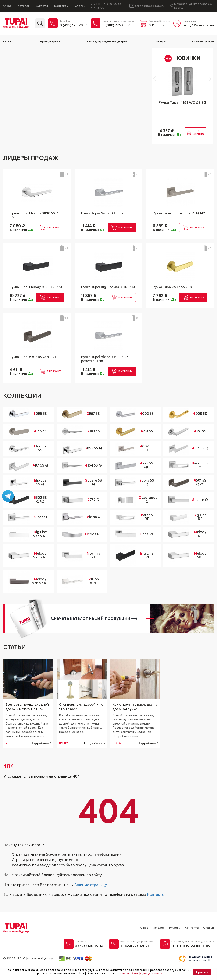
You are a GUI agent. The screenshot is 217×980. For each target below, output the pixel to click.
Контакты (61, 6)
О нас (7, 6)
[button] (155, 79)
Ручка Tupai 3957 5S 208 (174, 290)
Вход (187, 25)
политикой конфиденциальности (141, 974)
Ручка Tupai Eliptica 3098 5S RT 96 (35, 216)
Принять (202, 972)
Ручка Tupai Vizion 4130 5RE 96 (106, 216)
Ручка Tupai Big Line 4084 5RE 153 (108, 293)
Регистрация (204, 25)
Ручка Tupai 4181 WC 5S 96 (182, 103)
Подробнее (40, 755)
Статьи (80, 6)
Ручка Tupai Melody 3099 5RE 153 (36, 293)
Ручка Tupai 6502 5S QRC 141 (35, 367)
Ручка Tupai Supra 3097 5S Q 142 (178, 216)
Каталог (24, 6)
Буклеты (42, 6)
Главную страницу (90, 897)
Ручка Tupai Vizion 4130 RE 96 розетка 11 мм (108, 369)
